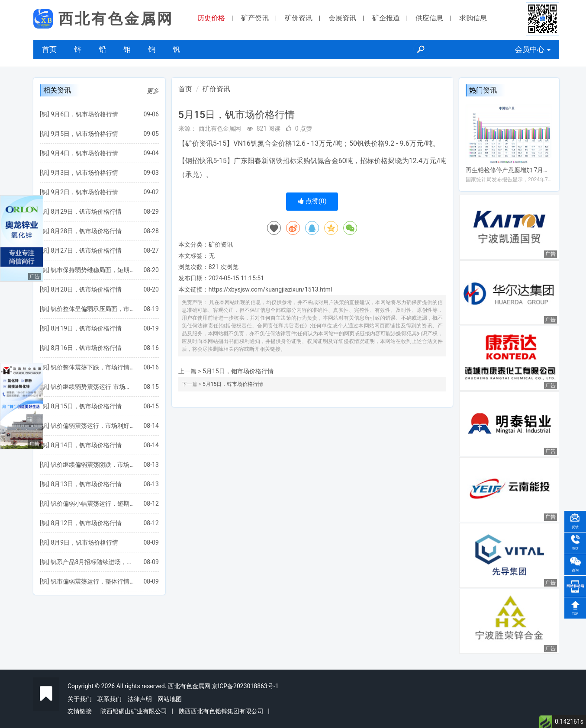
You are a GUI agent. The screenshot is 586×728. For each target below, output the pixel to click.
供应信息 (429, 18)
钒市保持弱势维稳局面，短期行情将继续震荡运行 (93, 270)
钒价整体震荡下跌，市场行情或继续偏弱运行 (93, 367)
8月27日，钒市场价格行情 (86, 250)
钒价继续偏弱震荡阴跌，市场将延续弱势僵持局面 (93, 465)
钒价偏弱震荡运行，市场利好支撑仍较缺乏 (93, 426)
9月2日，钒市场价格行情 (84, 192)
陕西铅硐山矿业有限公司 (134, 711)
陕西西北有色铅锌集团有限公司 (221, 711)
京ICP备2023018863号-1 (245, 686)
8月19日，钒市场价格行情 (86, 328)
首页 (49, 49)
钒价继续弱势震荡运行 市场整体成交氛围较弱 (93, 387)
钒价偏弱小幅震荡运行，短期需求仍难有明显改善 (93, 504)
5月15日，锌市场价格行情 (233, 384)
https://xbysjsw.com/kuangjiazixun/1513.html (270, 289)
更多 (153, 91)
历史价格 (211, 18)
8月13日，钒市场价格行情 (86, 484)
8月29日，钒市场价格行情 (86, 212)
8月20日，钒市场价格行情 (86, 289)
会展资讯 (342, 18)
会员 (533, 49)
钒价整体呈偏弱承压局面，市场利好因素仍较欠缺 (93, 309)
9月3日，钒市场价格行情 (84, 173)
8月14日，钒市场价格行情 (86, 445)
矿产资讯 (255, 18)
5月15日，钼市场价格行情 (238, 371)
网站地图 (170, 699)
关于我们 (80, 699)
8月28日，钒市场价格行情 (86, 231)
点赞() (312, 201)
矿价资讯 (299, 18)
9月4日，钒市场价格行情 (84, 153)
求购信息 (473, 18)
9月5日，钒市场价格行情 (84, 134)
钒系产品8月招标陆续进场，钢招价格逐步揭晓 (93, 562)
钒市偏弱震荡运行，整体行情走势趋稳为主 (93, 581)
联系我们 (109, 699)
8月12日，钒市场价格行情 (86, 523)
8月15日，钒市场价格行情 (86, 406)
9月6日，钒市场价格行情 (84, 114)
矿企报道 (386, 18)
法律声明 (140, 699)
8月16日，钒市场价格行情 (86, 348)
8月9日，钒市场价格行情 (84, 542)
